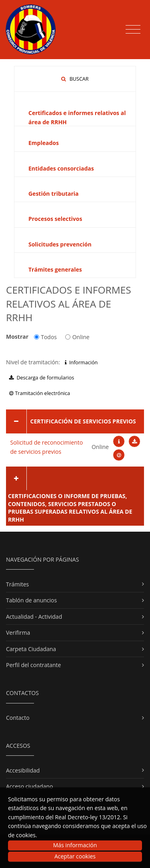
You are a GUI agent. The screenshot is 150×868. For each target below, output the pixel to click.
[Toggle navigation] (133, 30)
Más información (75, 845)
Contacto (18, 718)
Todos (45, 337)
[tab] (75, 421)
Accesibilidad (23, 770)
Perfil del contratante (33, 665)
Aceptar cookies (75, 856)
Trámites (17, 584)
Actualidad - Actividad (34, 617)
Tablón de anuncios (31, 600)
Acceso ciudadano (29, 786)
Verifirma (18, 633)
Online (77, 337)
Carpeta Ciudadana (31, 649)
